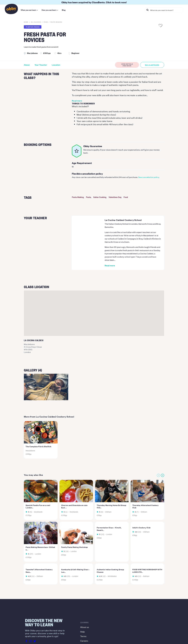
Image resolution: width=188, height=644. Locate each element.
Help (82, 631)
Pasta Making (78, 197)
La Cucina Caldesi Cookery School (123, 220)
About (27, 65)
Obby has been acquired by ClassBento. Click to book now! (94, 2)
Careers (84, 641)
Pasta (89, 197)
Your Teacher (41, 65)
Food (126, 197)
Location (56, 65)
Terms (83, 636)
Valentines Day (115, 197)
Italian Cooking (100, 197)
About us (85, 627)
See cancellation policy (149, 177)
